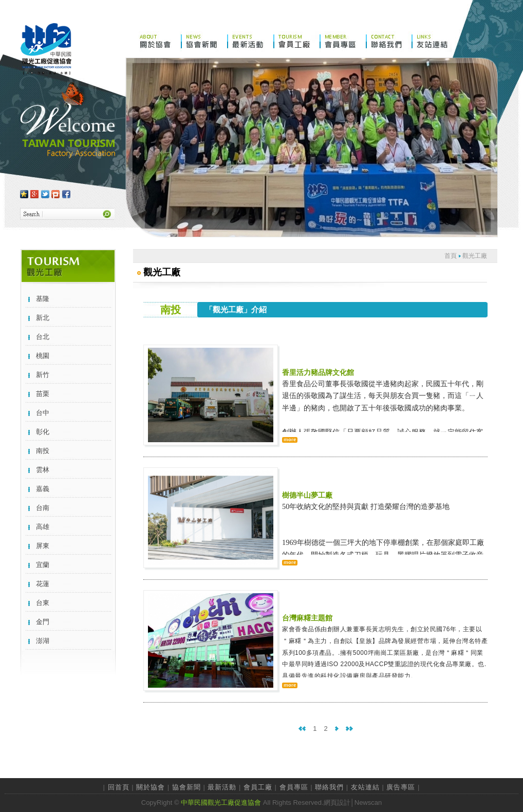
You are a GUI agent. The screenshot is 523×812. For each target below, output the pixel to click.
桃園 (43, 356)
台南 (43, 508)
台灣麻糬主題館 (307, 618)
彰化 (43, 432)
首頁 (451, 256)
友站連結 (365, 787)
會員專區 (294, 787)
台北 (43, 337)
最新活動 (222, 787)
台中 (43, 413)
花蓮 (43, 584)
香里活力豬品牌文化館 (318, 372)
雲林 (43, 470)
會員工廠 (258, 787)
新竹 (43, 375)
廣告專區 (401, 787)
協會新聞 (186, 787)
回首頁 (119, 787)
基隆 (43, 299)
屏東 (43, 546)
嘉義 (43, 489)
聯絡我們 (329, 787)
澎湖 (43, 641)
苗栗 (43, 394)
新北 (43, 318)
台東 (43, 603)
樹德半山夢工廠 (307, 495)
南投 (43, 451)
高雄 (43, 527)
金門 (43, 622)
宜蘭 (43, 565)
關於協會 (151, 787)
